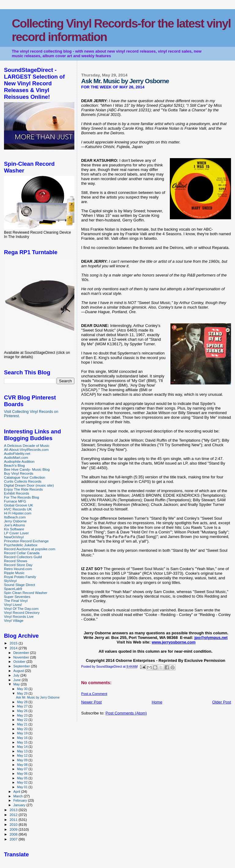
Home (157, 702)
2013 (14, 810)
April (17, 792)
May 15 (23, 742)
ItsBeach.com (15, 517)
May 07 (23, 769)
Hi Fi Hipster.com (18, 513)
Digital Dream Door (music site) (29, 485)
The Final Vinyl (16, 601)
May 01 (23, 787)
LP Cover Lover (16, 533)
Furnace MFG (15, 501)
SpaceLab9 (13, 589)
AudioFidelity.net (17, 453)
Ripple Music (14, 573)
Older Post (222, 702)
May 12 (23, 755)
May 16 (23, 738)
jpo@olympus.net (211, 638)
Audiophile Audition (19, 461)
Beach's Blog (14, 465)
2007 (14, 839)
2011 (14, 820)
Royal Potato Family (20, 577)
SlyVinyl (10, 581)
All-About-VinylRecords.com (26, 449)
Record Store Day (18, 565)
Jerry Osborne (15, 521)
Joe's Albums (15, 525)
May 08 (23, 765)
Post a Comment (94, 694)
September (22, 666)
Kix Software (14, 529)
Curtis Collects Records (23, 481)
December (22, 653)
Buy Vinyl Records (19, 473)
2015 (14, 643)
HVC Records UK (18, 509)
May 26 (23, 711)
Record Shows (16, 561)
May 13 (23, 751)
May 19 (23, 733)
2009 (14, 829)
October (20, 662)
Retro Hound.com (18, 569)
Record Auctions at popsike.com (30, 549)
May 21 (23, 724)
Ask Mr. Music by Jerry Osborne (38, 697)
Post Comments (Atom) (126, 713)
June (18, 680)
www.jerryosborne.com (174, 642)
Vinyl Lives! (13, 605)
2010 (14, 824)
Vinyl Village (14, 620)
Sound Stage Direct (20, 585)
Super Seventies (17, 597)
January (20, 805)
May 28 (23, 702)
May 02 (23, 782)
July (17, 675)
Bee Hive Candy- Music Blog (27, 469)
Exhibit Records (17, 493)
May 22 (23, 720)
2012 (14, 815)
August (19, 671)
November (22, 657)
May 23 (23, 715)
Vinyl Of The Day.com (21, 608)
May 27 (23, 706)
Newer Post (91, 702)
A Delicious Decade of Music (27, 445)
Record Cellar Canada (22, 553)
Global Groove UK (19, 505)
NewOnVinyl (14, 537)
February (21, 800)
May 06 (23, 773)
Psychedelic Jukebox (21, 545)
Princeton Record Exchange (26, 541)
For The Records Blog (21, 497)
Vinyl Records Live (19, 616)
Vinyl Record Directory (22, 612)
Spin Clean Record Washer (26, 593)
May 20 (23, 729)
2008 (14, 834)
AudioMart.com (16, 457)
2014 (14, 648)
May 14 (23, 747)
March (19, 796)
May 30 (23, 689)
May (17, 684)
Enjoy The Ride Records (23, 489)
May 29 (23, 693)
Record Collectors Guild (23, 557)
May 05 (23, 778)
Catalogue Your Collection (25, 477)
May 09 (23, 760)
